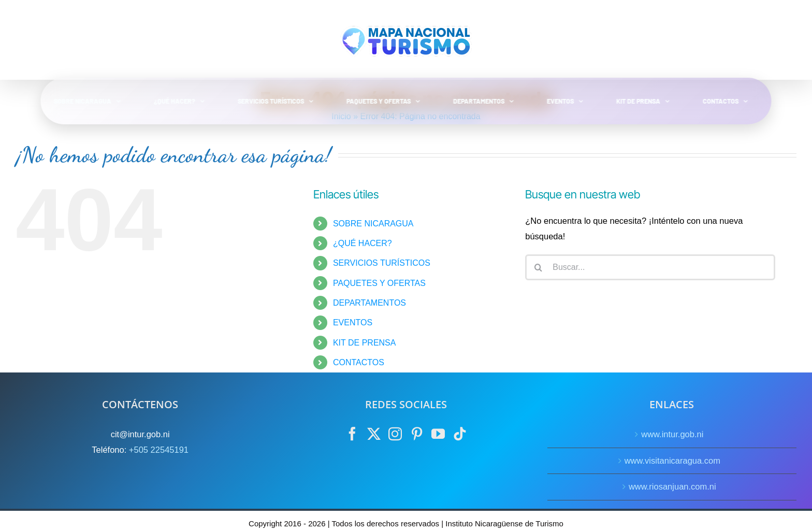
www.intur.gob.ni (672, 434)
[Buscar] (538, 267)
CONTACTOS (359, 362)
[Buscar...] (650, 267)
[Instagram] (395, 434)
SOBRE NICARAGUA (373, 224)
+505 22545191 (159, 450)
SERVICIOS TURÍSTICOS (382, 263)
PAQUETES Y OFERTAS (379, 283)
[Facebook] (352, 434)
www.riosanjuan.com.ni (672, 486)
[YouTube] (438, 434)
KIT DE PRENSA (365, 343)
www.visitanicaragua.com (672, 461)
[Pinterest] (417, 434)
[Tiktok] (460, 434)
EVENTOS (353, 322)
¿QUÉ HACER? (363, 243)
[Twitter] (374, 434)
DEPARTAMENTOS (369, 303)
